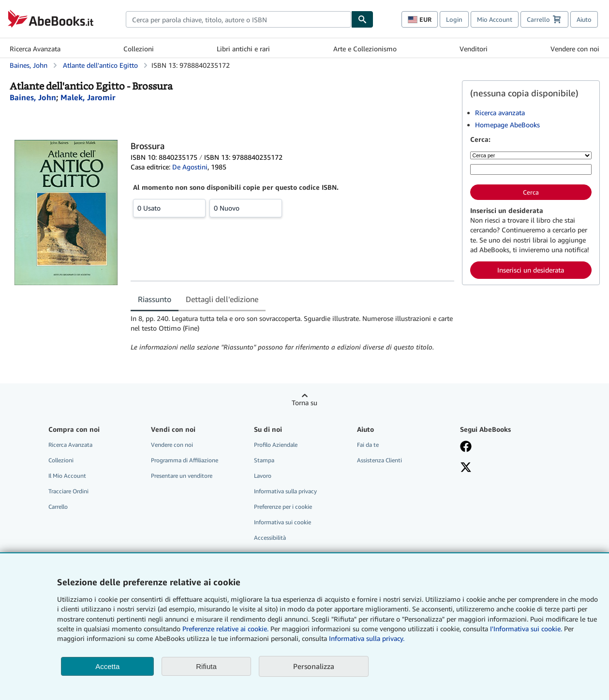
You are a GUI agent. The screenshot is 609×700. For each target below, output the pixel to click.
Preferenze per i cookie (283, 507)
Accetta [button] (107, 666)
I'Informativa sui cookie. (526, 629)
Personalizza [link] (314, 666)
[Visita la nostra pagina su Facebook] (505, 447)
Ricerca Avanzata (35, 49)
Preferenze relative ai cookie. (225, 629)
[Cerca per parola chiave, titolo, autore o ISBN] (531, 169)
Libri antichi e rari (243, 49)
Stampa (264, 460)
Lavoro (263, 476)
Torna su (304, 403)
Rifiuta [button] (206, 666)
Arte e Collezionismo (365, 49)
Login (454, 19)
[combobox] (238, 19)
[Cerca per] (531, 155)
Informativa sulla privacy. (367, 638)
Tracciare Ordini (68, 491)
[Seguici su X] (505, 468)
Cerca (531, 192)
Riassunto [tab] (155, 299)
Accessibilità (270, 538)
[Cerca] (362, 19)
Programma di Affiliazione (185, 460)
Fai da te (368, 445)
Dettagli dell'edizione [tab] (222, 299)
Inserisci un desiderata (531, 270)
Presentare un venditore (182, 476)
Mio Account (495, 19)
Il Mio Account (67, 476)
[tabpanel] (292, 333)
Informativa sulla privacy (285, 491)
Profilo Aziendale (276, 445)
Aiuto (584, 19)
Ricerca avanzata (500, 113)
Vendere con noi (575, 49)
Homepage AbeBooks (507, 125)
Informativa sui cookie (282, 522)
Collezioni (139, 49)
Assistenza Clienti (379, 460)
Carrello (58, 507)
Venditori (474, 49)
